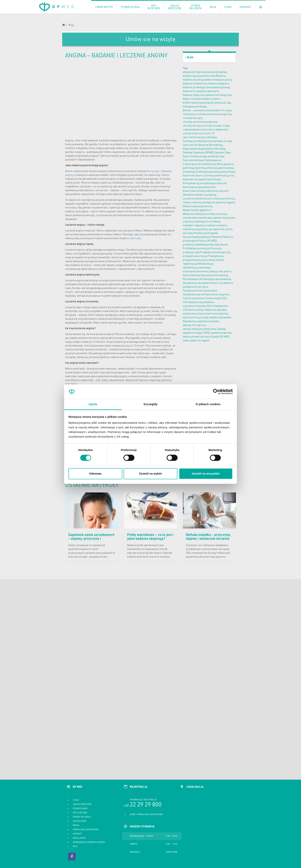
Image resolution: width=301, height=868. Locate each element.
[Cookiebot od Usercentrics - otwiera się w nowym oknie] (216, 392)
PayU (75, 847)
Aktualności (80, 821)
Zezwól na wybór (150, 474)
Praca (76, 826)
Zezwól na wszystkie (206, 474)
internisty (135, 238)
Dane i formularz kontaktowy (146, 815)
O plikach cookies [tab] (208, 404)
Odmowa (95, 474)
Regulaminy (79, 838)
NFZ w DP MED (80, 813)
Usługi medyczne (82, 804)
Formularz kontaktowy (86, 830)
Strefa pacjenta (82, 817)
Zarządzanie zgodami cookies (89, 842)
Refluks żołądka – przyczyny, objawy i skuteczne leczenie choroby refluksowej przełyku (209, 539)
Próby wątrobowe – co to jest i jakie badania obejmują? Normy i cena (150, 539)
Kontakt (77, 834)
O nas (76, 800)
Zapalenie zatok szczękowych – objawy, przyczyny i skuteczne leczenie (91, 539)
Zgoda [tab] (93, 404)
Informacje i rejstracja (143, 800)
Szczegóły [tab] (150, 404)
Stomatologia (80, 809)
